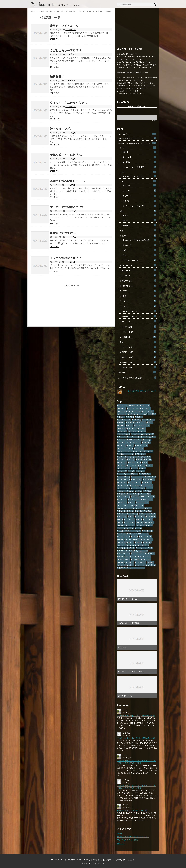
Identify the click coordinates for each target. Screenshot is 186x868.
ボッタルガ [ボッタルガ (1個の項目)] (124, 485)
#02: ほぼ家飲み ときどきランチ (137, 138)
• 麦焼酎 (137, 220)
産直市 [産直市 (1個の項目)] (122, 568)
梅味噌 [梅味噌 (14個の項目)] (137, 420)
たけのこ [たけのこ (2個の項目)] (146, 457)
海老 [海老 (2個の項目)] (131, 445)
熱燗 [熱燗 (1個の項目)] (139, 542)
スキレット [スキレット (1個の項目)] (124, 545)
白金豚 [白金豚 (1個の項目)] (122, 494)
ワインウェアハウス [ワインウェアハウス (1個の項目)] (127, 505)
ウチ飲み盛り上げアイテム (137, 316)
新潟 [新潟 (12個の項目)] (122, 423)
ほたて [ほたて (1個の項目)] (140, 511)
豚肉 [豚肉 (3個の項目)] (153, 437)
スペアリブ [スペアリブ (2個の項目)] (124, 442)
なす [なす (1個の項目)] (150, 525)
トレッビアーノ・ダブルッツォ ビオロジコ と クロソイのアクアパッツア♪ (136, 762)
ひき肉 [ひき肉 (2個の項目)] (148, 440)
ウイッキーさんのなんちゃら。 (70, 103)
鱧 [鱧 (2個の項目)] (146, 462)
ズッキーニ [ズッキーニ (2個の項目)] (136, 442)
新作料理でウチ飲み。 (64, 233)
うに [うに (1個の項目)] (131, 511)
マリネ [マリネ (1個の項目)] (141, 525)
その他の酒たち (137, 265)
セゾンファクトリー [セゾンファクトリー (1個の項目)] (146, 548)
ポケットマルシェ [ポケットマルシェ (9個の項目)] (143, 425)
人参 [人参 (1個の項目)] (131, 565)
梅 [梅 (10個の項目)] (151, 423)
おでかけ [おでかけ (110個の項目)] (134, 408)
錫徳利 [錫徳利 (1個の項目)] (144, 514)
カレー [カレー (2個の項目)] (122, 465)
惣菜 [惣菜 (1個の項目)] (122, 539)
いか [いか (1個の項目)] (139, 528)
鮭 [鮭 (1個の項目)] (121, 522)
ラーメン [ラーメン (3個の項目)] (133, 437)
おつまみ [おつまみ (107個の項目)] (146, 408)
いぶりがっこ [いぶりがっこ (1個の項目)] (148, 539)
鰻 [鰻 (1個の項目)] (140, 519)
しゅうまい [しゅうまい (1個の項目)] (141, 562)
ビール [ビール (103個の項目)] (123, 411)
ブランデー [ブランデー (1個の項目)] (124, 514)
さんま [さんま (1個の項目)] (137, 531)
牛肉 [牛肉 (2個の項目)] (142, 465)
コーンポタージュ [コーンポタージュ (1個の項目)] (142, 534)
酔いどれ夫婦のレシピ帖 (127, 840)
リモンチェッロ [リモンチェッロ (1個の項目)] (139, 488)
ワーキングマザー (137, 347)
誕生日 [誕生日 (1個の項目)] (130, 491)
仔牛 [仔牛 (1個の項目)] (150, 488)
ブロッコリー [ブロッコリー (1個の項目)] (145, 556)
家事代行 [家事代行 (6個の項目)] (123, 431)
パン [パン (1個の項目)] (152, 554)
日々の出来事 (137, 337)
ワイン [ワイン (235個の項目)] (123, 405)
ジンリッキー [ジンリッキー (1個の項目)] (124, 468)
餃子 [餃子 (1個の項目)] (149, 508)
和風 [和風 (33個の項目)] (122, 417)
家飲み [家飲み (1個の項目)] (135, 474)
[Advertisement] (71, 303)
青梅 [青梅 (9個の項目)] (130, 425)
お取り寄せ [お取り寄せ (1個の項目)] (145, 474)
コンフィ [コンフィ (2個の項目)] (138, 451)
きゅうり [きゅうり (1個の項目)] (146, 559)
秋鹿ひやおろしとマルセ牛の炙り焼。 (133, 810)
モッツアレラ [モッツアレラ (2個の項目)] (142, 445)
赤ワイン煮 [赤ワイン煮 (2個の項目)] (124, 457)
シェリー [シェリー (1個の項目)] (149, 519)
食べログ (121, 843)
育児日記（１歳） (137, 357)
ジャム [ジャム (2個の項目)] (138, 440)
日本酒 (137, 172)
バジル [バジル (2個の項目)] (132, 460)
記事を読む (55, 39)
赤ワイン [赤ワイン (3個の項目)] (143, 437)
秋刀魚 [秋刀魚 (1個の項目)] (132, 548)
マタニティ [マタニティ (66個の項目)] (148, 411)
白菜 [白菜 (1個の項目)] (149, 511)
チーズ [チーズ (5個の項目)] (133, 431)
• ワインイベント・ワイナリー (137, 206)
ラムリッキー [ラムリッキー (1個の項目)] (124, 477)
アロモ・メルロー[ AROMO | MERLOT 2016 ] (136, 715)
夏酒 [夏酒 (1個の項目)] (122, 562)
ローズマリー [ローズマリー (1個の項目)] (124, 537)
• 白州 (137, 255)
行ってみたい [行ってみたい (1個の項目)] (146, 537)
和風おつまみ (137, 270)
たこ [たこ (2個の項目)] (149, 460)
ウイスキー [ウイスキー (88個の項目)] (135, 411)
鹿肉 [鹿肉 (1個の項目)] (122, 491)
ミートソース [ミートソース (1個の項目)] (143, 502)
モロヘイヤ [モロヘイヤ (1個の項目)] (139, 508)
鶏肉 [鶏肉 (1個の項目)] (122, 556)
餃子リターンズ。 (61, 129)
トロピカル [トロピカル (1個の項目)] (150, 480)
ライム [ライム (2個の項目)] (122, 460)
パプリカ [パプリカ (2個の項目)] (133, 465)
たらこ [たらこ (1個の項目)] (122, 565)
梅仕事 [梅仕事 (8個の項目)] (122, 428)
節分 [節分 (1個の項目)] (122, 525)
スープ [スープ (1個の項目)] (140, 505)
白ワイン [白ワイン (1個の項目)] (123, 471)
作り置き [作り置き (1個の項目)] (151, 565)
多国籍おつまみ (137, 281)
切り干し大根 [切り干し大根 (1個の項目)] (124, 559)
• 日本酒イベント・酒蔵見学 (137, 176)
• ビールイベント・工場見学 (137, 167)
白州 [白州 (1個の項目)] (135, 537)
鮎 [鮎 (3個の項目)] (152, 434)
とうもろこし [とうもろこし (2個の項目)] (135, 462)
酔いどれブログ (137, 134)
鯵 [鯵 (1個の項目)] (121, 519)
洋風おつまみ (137, 276)
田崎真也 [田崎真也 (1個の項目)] (151, 517)
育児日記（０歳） (137, 352)
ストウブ (137, 291)
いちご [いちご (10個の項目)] (142, 423)
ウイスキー (137, 236)
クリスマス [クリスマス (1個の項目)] (130, 519)
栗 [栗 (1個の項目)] (132, 517)
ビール (137, 148)
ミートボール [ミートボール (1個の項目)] (148, 485)
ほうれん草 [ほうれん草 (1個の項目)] (130, 522)
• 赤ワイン (137, 186)
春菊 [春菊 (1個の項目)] (153, 514)
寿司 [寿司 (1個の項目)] (141, 522)
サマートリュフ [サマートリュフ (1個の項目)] (148, 497)
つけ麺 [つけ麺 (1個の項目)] (130, 562)
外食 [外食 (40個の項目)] (132, 414)
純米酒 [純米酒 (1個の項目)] (122, 548)
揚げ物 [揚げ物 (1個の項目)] (148, 491)
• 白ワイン (137, 191)
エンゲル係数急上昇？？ (66, 258)
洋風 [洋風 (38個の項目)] (153, 414)
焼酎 (137, 211)
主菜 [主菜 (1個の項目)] (132, 502)
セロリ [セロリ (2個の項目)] (130, 454)
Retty (119, 833)
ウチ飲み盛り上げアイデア (137, 311)
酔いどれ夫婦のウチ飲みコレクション (133, 837)
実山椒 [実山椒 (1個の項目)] (122, 511)
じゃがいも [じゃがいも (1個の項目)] (151, 477)
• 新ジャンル (137, 157)
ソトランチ (137, 306)
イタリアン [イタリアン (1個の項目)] (137, 480)
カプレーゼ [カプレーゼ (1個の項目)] (135, 499)
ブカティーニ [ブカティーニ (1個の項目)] (135, 482)
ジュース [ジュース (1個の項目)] (132, 568)
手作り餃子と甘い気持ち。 (67, 155)
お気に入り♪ (137, 322)
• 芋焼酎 (137, 215)
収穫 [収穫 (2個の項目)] (122, 454)
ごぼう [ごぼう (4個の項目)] (143, 431)
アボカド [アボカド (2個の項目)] (149, 451)
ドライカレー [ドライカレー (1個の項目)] (124, 554)
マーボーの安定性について (67, 207)
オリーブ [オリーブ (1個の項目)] (123, 502)
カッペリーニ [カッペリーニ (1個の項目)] (148, 499)
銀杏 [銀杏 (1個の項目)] (131, 542)
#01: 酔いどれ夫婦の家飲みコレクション (137, 143)
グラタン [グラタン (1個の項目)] (131, 525)
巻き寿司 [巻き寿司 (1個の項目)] (150, 522)
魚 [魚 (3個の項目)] (130, 440)
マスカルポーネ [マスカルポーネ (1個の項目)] (133, 539)
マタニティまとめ (137, 332)
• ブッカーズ (137, 245)
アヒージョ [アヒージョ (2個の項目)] (141, 454)
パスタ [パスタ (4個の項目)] (136, 434)
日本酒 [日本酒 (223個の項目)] (134, 405)
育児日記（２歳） (137, 362)
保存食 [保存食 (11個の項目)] (132, 423)
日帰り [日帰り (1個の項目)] (148, 542)
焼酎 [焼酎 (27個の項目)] (140, 417)
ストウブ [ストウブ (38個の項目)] (143, 414)
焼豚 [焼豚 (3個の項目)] (145, 434)
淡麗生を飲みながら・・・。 (68, 181)
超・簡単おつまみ (137, 286)
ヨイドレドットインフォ (96, 864)
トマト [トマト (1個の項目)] (141, 471)
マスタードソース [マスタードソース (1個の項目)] (126, 551)
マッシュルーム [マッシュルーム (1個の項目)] (142, 551)
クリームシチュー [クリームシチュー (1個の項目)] (140, 554)
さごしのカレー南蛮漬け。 (67, 50)
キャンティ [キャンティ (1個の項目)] (124, 474)
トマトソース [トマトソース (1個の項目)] (145, 494)
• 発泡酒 (71, 29)
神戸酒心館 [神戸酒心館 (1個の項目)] (144, 545)
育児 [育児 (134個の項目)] (122, 408)
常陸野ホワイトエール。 (66, 26)
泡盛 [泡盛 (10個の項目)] (122, 425)
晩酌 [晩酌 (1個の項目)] (143, 468)
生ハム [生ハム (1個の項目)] (122, 542)
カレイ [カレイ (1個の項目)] (122, 528)
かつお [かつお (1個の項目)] (135, 514)
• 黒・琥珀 (137, 162)
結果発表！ (57, 77)
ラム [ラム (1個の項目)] (133, 471)
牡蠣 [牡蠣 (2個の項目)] (150, 465)
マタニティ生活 (137, 327)
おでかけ (137, 373)
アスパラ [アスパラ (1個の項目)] (141, 565)
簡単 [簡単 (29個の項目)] (131, 417)
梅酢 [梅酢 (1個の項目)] (151, 562)
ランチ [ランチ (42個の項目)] (123, 414)
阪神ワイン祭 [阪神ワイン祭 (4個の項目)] (124, 434)
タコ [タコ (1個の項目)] (134, 545)
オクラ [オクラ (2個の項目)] (122, 445)
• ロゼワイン (137, 196)
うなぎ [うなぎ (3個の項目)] (122, 440)
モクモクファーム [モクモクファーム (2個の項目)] (126, 448)
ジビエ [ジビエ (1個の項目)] (136, 497)
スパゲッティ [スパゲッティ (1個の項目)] (124, 480)
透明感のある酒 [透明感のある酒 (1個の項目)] (125, 531)
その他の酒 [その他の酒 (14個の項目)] (149, 420)
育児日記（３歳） (137, 367)
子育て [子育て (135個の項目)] (145, 405)
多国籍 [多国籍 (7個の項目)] (143, 428)
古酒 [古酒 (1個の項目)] (139, 491)
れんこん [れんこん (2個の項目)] (140, 448)
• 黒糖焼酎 (137, 225)
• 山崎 (137, 250)
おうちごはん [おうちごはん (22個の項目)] (125, 420)
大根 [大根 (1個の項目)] (131, 528)
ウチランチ (137, 301)
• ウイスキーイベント (137, 260)
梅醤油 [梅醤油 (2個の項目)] (147, 442)
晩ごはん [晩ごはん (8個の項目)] (133, 428)
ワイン (137, 181)
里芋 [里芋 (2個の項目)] (141, 460)
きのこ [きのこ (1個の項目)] (122, 534)
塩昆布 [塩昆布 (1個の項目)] (136, 559)
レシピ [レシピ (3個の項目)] (122, 437)
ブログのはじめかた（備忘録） (137, 378)
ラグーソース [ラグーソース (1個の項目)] (124, 488)
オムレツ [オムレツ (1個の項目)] (123, 482)
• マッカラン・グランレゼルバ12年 (137, 240)
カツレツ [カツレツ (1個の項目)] (133, 494)
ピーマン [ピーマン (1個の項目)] (123, 517)
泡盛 (137, 231)
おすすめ (96, 860)
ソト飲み (137, 296)
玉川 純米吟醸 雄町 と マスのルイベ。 (142, 392)
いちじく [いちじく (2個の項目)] (123, 462)
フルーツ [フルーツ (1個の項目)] (148, 482)
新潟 (137, 342)
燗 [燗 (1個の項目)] (130, 534)
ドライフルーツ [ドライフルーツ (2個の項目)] (125, 451)
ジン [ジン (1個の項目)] (135, 468)
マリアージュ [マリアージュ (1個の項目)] (138, 477)
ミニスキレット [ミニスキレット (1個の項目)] (125, 508)
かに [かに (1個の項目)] (142, 568)
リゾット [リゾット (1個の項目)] (141, 517)
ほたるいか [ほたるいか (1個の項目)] (148, 531)
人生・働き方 (106, 860)
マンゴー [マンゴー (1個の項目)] (135, 485)
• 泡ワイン (137, 201)
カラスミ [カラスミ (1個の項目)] (123, 499)
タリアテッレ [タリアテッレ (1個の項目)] (124, 497)
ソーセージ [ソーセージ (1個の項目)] (132, 556)
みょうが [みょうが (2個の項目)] (135, 457)
